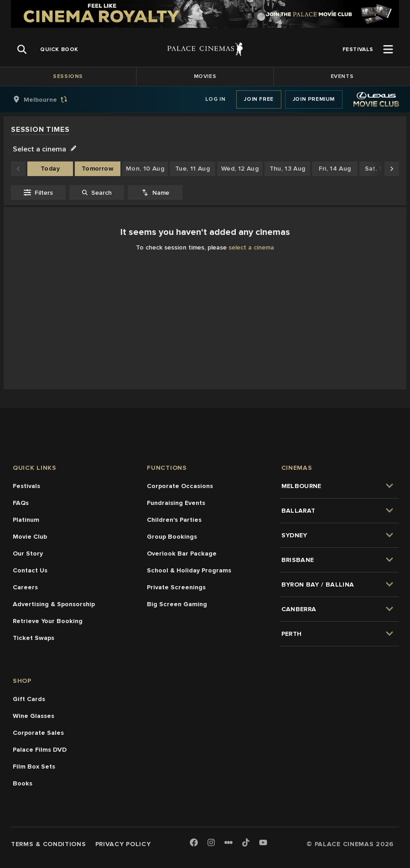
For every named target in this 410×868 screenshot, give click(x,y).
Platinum (26, 520)
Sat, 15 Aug (382, 169)
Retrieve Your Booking (48, 621)
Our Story (28, 554)
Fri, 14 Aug (335, 169)
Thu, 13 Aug (288, 169)
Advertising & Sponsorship (54, 604)
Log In (215, 99)
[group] (50, 99)
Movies (205, 76)
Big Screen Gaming (177, 604)
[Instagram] (211, 843)
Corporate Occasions (180, 486)
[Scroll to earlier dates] (18, 169)
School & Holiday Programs (189, 570)
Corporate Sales (38, 733)
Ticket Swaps (34, 638)
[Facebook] (194, 843)
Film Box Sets (34, 767)
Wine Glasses (34, 716)
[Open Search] (22, 49)
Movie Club (30, 537)
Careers (25, 587)
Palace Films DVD (40, 750)
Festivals (26, 486)
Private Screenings (176, 587)
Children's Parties (174, 520)
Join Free (259, 99)
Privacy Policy (123, 844)
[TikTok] (246, 842)
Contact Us (30, 570)
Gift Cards (29, 699)
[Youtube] (263, 843)
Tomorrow (98, 169)
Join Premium (314, 99)
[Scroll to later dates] (392, 169)
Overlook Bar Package (182, 554)
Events (342, 76)
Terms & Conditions (49, 844)
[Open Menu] (388, 49)
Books (23, 783)
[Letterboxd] (228, 842)
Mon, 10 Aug (145, 169)
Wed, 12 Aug (240, 169)
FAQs (21, 503)
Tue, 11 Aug (192, 169)
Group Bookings (172, 537)
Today (50, 169)
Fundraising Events (176, 503)
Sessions (68, 76)
